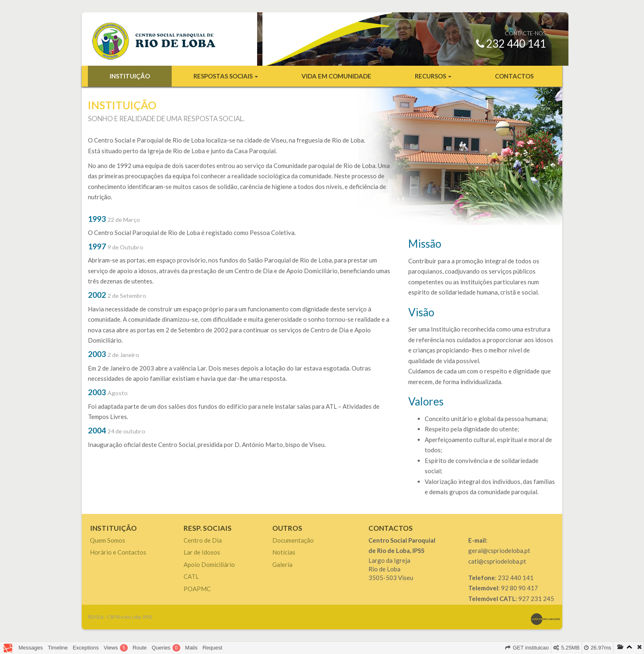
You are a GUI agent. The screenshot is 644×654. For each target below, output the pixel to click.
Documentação (293, 540)
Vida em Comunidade (336, 76)
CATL (191, 576)
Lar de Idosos (202, 552)
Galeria (282, 564)
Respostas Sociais (226, 76)
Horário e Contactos (118, 552)
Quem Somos (108, 540)
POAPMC (197, 589)
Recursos (433, 76)
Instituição (130, 76)
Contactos (514, 76)
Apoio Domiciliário (209, 564)
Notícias (284, 552)
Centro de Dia (203, 540)
